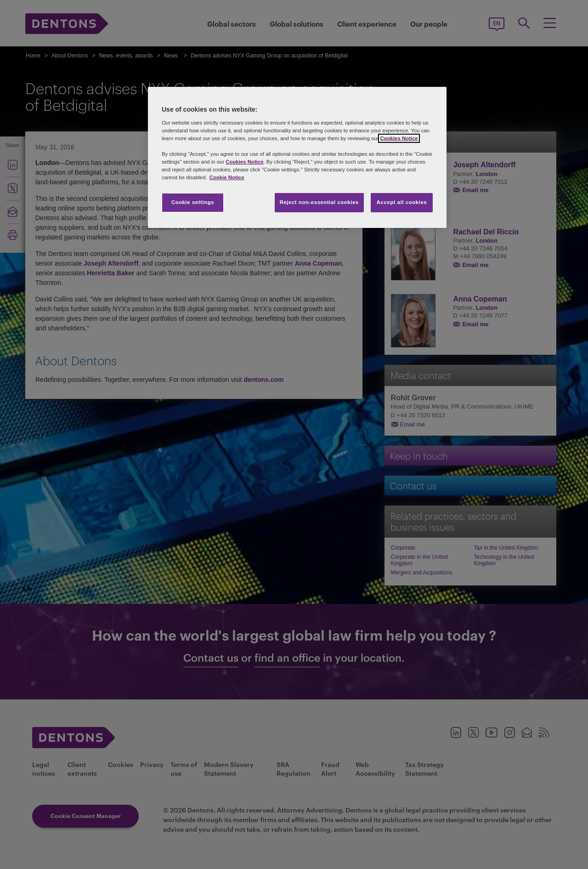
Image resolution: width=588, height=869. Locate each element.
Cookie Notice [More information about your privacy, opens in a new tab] (227, 177)
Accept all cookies (402, 202)
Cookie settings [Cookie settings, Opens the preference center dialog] (193, 202)
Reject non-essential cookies (319, 202)
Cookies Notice (399, 138)
